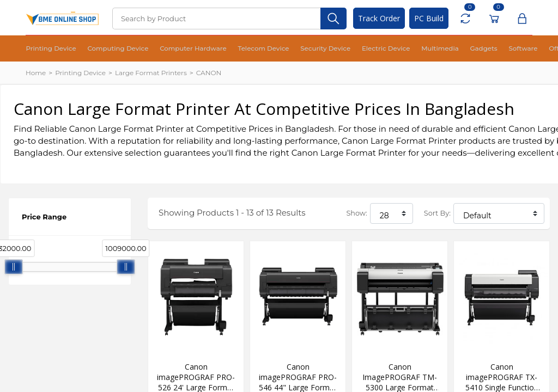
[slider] (14, 267)
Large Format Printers (151, 73)
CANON (209, 73)
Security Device (280, 49)
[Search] (216, 19)
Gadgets (414, 49)
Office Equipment (493, 49)
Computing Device (103, 49)
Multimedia (377, 49)
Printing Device (46, 49)
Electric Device (332, 49)
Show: (356, 213)
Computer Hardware (168, 49)
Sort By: (437, 213)
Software (447, 49)
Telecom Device (228, 49)
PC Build (429, 18)
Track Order (379, 18)
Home (36, 73)
